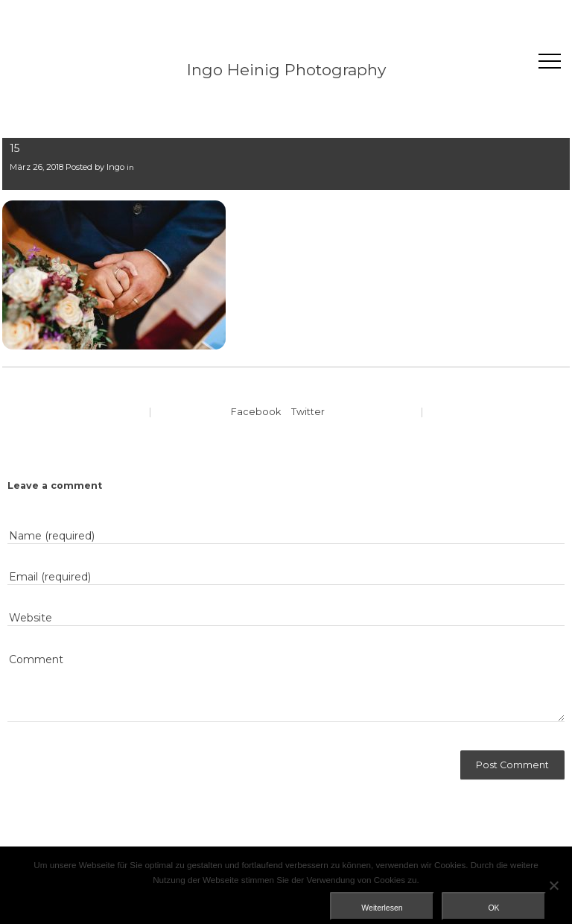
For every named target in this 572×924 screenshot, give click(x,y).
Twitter (308, 412)
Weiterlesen (382, 908)
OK (493, 908)
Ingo (115, 167)
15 (15, 148)
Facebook (256, 412)
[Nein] (553, 885)
